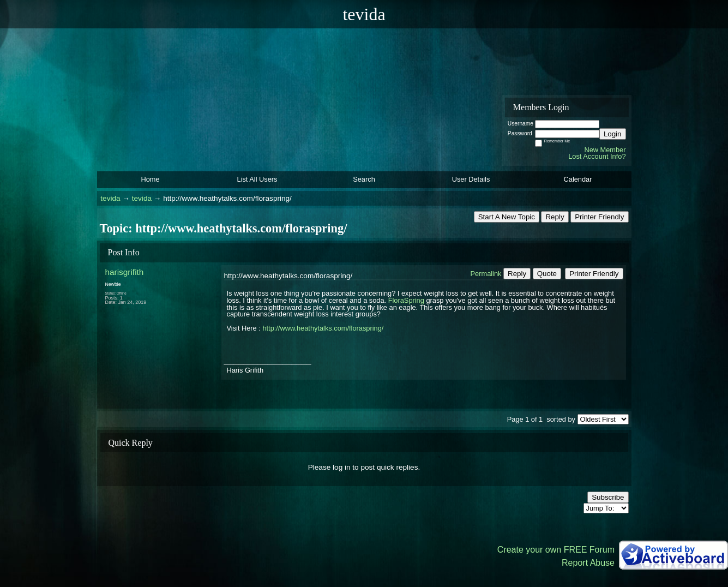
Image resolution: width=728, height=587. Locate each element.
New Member (605, 150)
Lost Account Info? (597, 156)
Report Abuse (588, 563)
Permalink (486, 274)
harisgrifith (125, 272)
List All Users (257, 179)
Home (150, 179)
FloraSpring (406, 300)
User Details (471, 179)
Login (613, 134)
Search (364, 179)
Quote (547, 274)
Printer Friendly (599, 217)
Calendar (578, 179)
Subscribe (608, 497)
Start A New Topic (507, 217)
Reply (555, 217)
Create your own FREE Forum (556, 550)
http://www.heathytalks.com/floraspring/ (323, 328)
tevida (110, 198)
